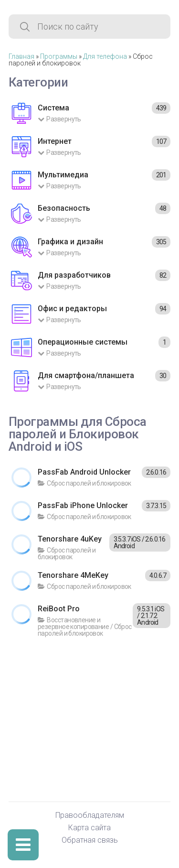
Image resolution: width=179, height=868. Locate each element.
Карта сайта (89, 828)
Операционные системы (83, 342)
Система (53, 108)
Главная (21, 56)
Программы (59, 56)
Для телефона (105, 56)
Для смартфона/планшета (86, 375)
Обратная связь (90, 841)
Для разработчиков (74, 275)
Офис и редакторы (72, 309)
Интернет (55, 141)
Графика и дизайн (70, 242)
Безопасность (64, 208)
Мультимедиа (63, 175)
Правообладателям (90, 816)
